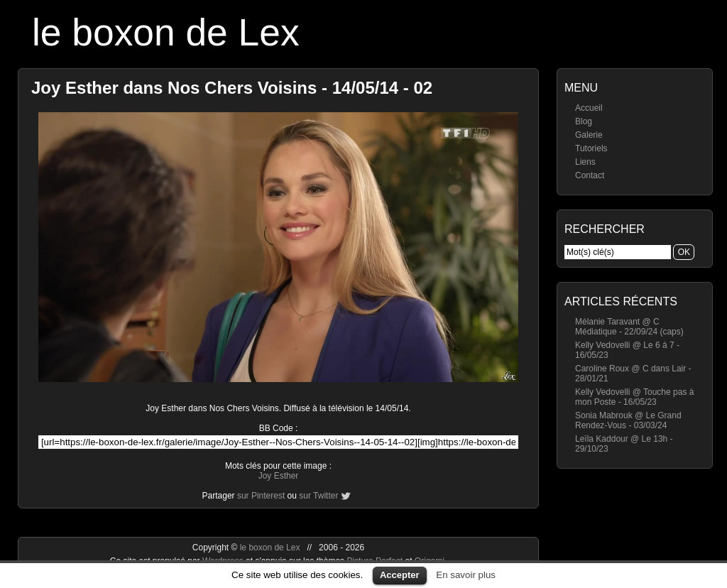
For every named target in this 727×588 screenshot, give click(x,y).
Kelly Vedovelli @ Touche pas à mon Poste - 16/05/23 (634, 397)
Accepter (400, 575)
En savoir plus (466, 575)
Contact (590, 175)
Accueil (589, 108)
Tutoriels (591, 148)
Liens (585, 162)
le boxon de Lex (166, 32)
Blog (584, 121)
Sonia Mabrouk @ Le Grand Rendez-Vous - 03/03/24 (628, 420)
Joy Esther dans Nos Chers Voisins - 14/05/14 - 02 (232, 88)
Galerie (589, 135)
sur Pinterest (261, 496)
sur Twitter (318, 496)
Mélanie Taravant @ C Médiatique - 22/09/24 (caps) (629, 327)
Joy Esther (279, 476)
